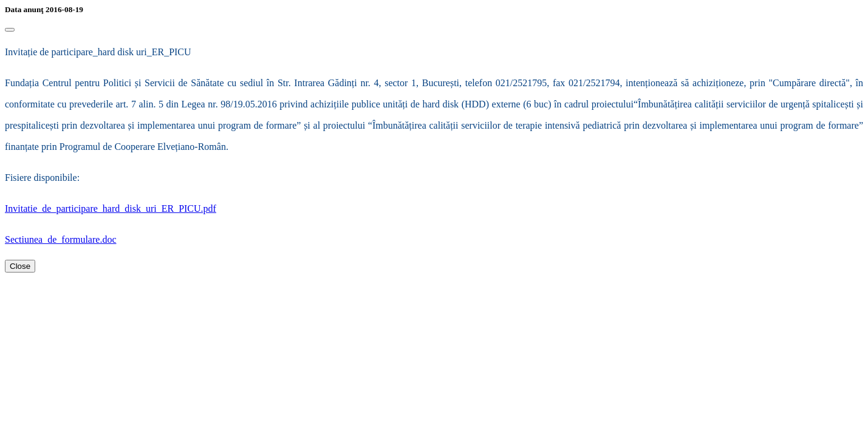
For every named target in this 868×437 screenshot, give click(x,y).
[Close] (10, 30)
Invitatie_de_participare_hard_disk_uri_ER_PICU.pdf (111, 208)
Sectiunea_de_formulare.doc (60, 239)
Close (20, 266)
